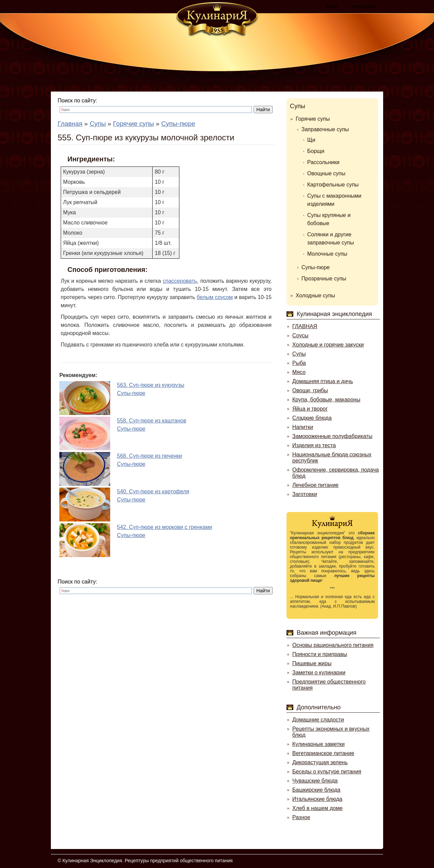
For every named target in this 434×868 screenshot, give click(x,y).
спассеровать (180, 281)
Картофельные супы (333, 185)
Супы (298, 106)
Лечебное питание (315, 485)
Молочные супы (327, 254)
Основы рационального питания (333, 645)
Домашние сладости (318, 720)
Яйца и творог (310, 409)
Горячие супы (313, 119)
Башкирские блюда (316, 790)
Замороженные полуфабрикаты (332, 436)
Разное (301, 817)
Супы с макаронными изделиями (334, 200)
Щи (311, 140)
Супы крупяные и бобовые (329, 219)
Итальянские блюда (317, 799)
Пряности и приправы (320, 654)
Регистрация (364, 6)
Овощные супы (326, 173)
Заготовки (305, 494)
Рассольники (323, 162)
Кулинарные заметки (318, 744)
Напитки (303, 427)
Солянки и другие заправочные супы (331, 239)
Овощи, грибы (310, 390)
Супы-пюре (316, 267)
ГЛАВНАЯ (305, 326)
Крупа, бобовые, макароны (326, 400)
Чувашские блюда (315, 781)
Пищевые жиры (312, 663)
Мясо (299, 372)
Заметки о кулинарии (319, 673)
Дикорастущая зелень (320, 762)
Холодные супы (315, 295)
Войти (332, 6)
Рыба (299, 363)
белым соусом (215, 297)
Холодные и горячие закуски (328, 345)
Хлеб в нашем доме (317, 808)
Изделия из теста (314, 445)
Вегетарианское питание (323, 753)
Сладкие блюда (312, 418)
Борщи (316, 151)
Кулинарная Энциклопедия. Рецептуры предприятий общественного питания (147, 861)
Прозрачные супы (324, 279)
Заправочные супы (325, 129)
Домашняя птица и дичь (323, 381)
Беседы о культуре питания (327, 772)
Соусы (300, 336)
